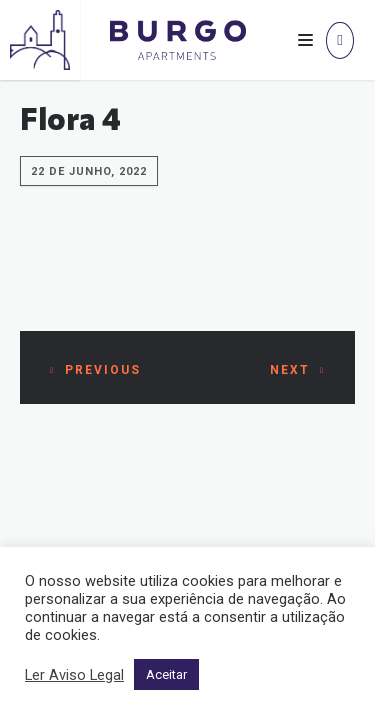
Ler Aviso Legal (74, 675)
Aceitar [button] (166, 674)
